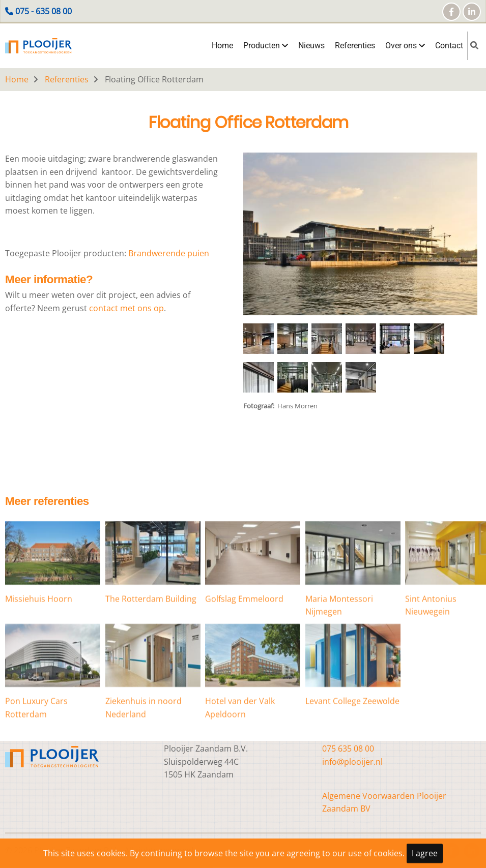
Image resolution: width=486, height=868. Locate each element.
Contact (449, 46)
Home (222, 46)
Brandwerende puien (168, 253)
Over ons (405, 46)
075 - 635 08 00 (44, 11)
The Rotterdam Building (151, 638)
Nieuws (311, 46)
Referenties (355, 46)
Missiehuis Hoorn (39, 638)
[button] (361, 238)
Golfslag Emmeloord (244, 638)
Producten (266, 46)
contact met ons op (126, 308)
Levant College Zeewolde (352, 740)
